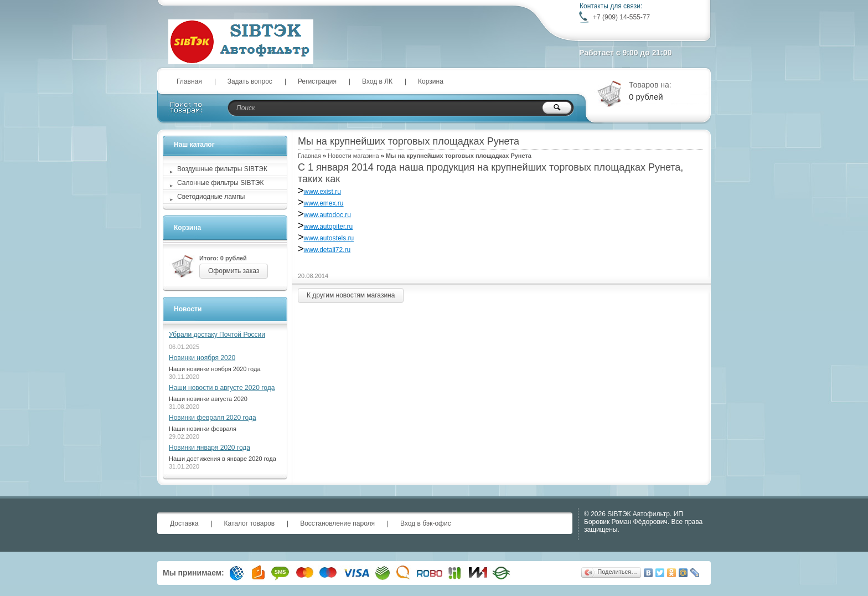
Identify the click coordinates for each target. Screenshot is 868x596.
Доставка (184, 523)
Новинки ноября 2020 (202, 358)
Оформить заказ (234, 271)
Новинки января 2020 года (210, 448)
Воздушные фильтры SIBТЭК (222, 169)
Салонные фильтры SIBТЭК (220, 183)
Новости (188, 309)
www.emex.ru (324, 203)
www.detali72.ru (327, 250)
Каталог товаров (250, 523)
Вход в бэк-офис (426, 523)
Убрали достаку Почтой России (217, 335)
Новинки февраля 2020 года (213, 418)
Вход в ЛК (377, 81)
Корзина (431, 81)
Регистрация (317, 81)
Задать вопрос (250, 81)
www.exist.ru (322, 192)
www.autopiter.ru (329, 227)
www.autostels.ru (329, 238)
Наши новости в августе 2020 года (222, 388)
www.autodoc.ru (327, 215)
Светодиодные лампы (211, 197)
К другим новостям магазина (351, 295)
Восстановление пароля (337, 523)
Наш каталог (194, 145)
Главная (189, 81)
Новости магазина (353, 156)
